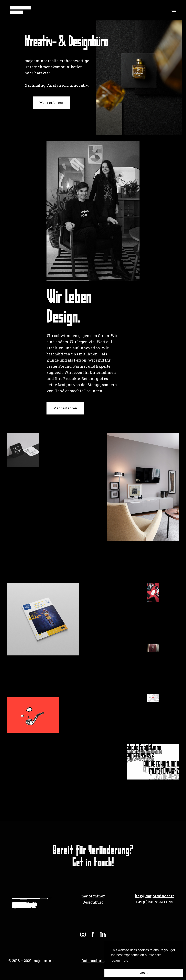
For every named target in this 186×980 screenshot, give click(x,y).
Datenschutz (93, 961)
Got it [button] (144, 973)
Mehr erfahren (51, 102)
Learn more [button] (120, 960)
